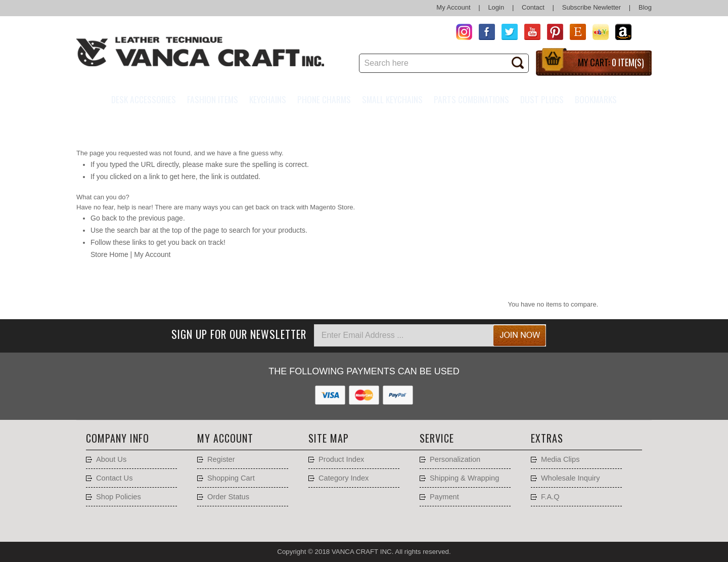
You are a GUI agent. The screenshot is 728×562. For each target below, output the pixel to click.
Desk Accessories (144, 99)
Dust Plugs (542, 99)
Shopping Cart (231, 478)
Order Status (228, 497)
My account (225, 438)
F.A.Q (550, 497)
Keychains (268, 99)
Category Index (344, 478)
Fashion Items (213, 99)
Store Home (109, 254)
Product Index (341, 459)
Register (221, 459)
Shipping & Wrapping (464, 478)
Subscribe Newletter (591, 7)
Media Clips (560, 459)
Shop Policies (119, 497)
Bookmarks (596, 99)
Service (437, 438)
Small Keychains (392, 99)
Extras (547, 438)
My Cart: (611, 62)
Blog (645, 7)
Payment (444, 497)
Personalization (455, 459)
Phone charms (324, 99)
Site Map (329, 438)
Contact (533, 7)
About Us (111, 459)
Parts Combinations (471, 99)
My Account (453, 7)
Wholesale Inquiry (571, 478)
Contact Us (115, 478)
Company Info (118, 438)
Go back (104, 218)
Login (496, 7)
